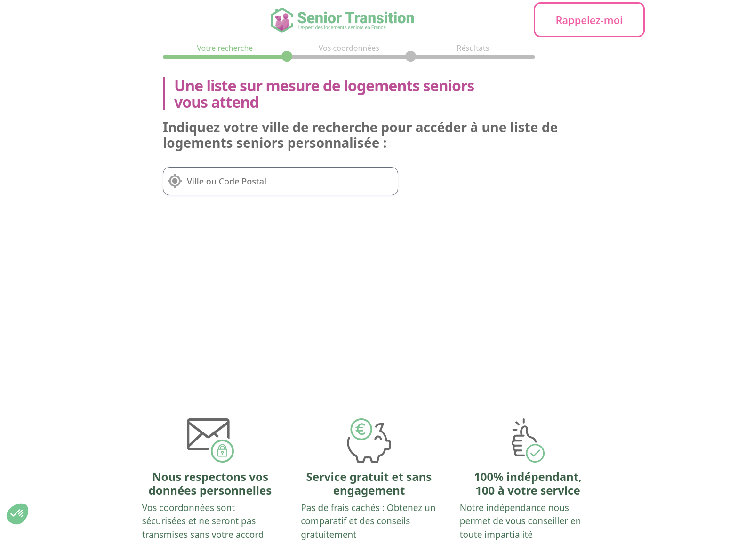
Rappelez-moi (590, 20)
